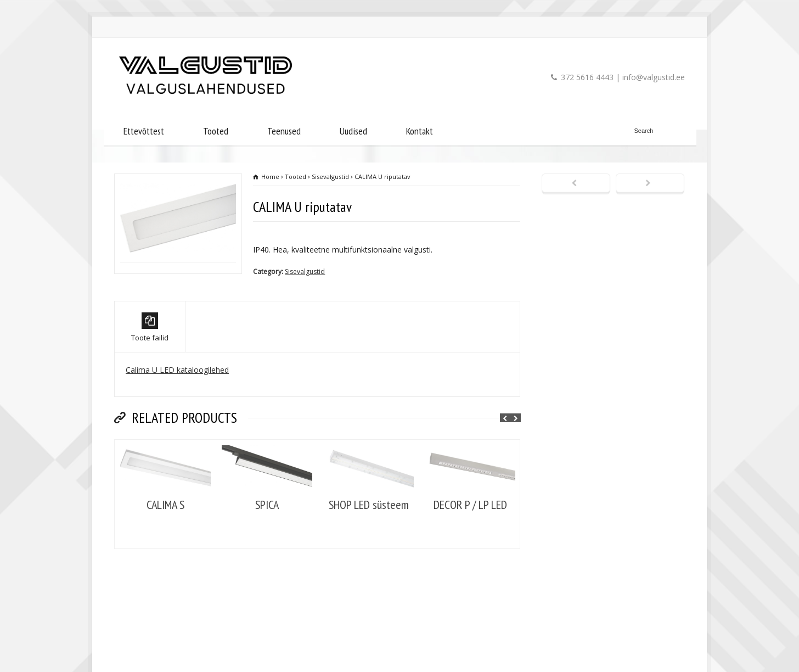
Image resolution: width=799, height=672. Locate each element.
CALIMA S (165, 545)
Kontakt (420, 131)
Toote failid (150, 367)
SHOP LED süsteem (369, 545)
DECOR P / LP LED (470, 545)
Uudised (353, 131)
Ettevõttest (144, 131)
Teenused (284, 131)
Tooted (216, 131)
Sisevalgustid (305, 271)
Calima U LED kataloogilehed (177, 409)
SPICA (267, 545)
